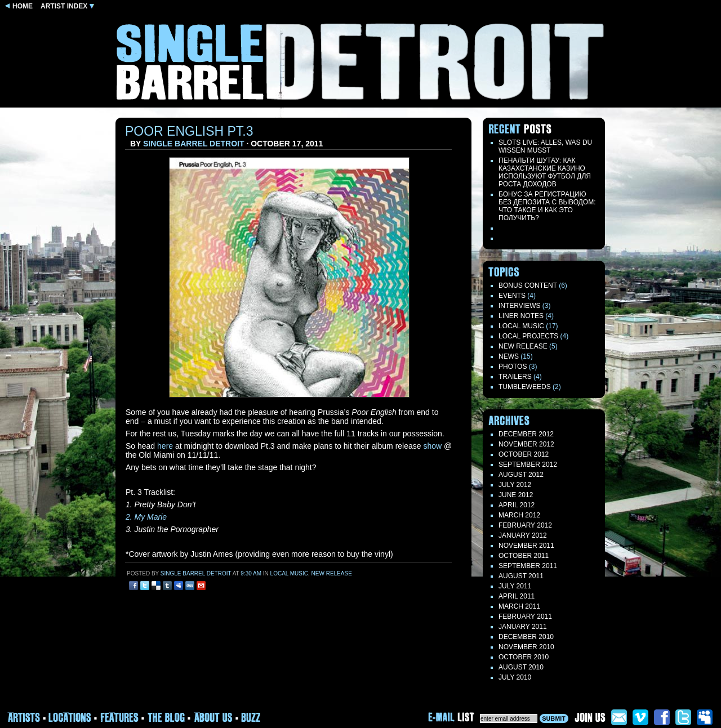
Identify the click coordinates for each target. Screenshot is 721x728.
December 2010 (526, 637)
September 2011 (528, 566)
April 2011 (517, 596)
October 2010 (524, 657)
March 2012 (519, 515)
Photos (513, 367)
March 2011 (519, 606)
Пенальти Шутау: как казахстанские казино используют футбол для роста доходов (545, 172)
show (432, 446)
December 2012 (526, 434)
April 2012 (517, 505)
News (509, 356)
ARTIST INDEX (67, 6)
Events (512, 296)
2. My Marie (146, 517)
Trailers (515, 377)
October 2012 (524, 454)
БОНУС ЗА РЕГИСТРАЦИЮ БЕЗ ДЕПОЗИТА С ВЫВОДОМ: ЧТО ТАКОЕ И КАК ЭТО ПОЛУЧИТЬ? (547, 206)
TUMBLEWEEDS (525, 387)
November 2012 (526, 444)
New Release (332, 573)
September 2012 (528, 465)
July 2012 (515, 485)
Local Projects (528, 336)
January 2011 (523, 627)
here (165, 446)
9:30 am (251, 573)
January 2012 (523, 535)
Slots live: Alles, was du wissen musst (545, 146)
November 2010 (526, 647)
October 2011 (524, 556)
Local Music (289, 573)
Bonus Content (528, 285)
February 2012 (525, 525)
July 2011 (515, 586)
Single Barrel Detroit (193, 144)
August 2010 (521, 667)
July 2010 (515, 677)
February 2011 (525, 617)
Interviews (519, 306)
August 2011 (521, 576)
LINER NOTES (521, 316)
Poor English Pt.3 (189, 131)
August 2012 (521, 475)
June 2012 (516, 495)
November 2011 (526, 546)
